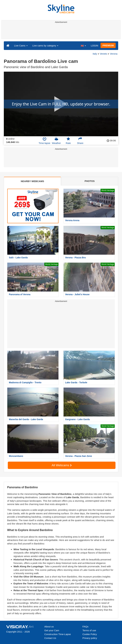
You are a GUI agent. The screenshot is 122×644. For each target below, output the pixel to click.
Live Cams (21, 46)
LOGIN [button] (94, 46)
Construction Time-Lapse (58, 634)
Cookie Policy (90, 634)
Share (80, 141)
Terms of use (89, 630)
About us (49, 627)
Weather (56, 141)
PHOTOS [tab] (90, 181)
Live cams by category (45, 46)
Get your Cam (52, 630)
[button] (83, 45)
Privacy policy (90, 638)
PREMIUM (108, 45)
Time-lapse (44, 141)
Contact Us (50, 638)
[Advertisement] (60, 32)
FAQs (85, 627)
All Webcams (62, 465)
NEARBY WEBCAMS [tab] (32, 181)
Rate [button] (68, 141)
